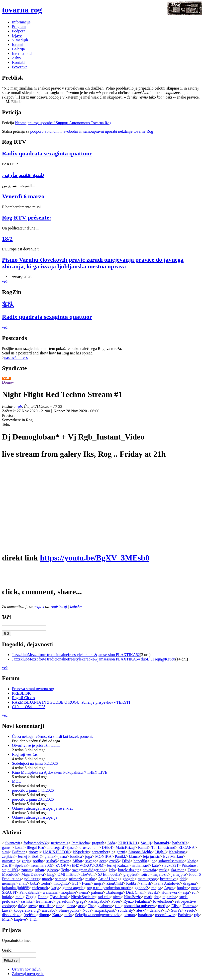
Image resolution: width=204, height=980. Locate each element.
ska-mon (177, 870)
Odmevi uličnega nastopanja (35, 817)
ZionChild (115, 883)
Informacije (21, 22)
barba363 (180, 843)
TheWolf (88, 874)
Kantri (143, 847)
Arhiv (17, 58)
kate (155, 865)
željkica (8, 856)
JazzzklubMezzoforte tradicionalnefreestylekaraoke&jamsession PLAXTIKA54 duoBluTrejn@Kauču (94, 659)
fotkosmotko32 (36, 843)
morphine (68, 892)
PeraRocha (80, 843)
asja (186, 892)
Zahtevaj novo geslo (28, 974)
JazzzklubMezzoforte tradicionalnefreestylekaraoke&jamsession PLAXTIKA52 (76, 655)
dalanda (156, 910)
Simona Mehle (140, 852)
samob (60, 879)
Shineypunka (69, 910)
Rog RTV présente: (27, 218)
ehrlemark (40, 888)
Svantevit (13, 843)
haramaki (162, 843)
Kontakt (18, 62)
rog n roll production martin (109, 888)
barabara (145, 915)
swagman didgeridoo (89, 870)
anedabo (49, 910)
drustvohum (89, 847)
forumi (17, 45)
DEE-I (107, 847)
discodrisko (11, 915)
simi (5, 852)
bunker (182, 888)
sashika (27, 901)
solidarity (125, 910)
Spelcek (21, 865)
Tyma (192, 870)
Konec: (60, 411)
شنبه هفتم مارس (23, 175)
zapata (27, 870)
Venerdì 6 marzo (23, 196)
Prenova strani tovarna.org (33, 689)
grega (81, 901)
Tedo (65, 870)
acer (103, 861)
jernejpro (179, 874)
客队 (8, 305)
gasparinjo (10, 861)
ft (167, 910)
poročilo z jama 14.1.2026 (33, 790)
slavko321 (170, 865)
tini (118, 906)
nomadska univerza (139, 906)
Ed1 (75, 883)
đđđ (183, 879)
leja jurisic (152, 856)
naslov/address (16, 358)
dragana (190, 883)
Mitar (6, 919)
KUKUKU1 (128, 843)
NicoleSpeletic (83, 897)
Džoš (126, 861)
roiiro (145, 874)
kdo (112, 870)
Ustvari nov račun (26, 969)
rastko (90, 879)
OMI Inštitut (68, 874)
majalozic (160, 874)
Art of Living (109, 879)
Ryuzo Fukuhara (137, 901)
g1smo (52, 870)
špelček (30, 915)
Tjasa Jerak (59, 897)
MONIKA (103, 856)
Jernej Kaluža (118, 865)
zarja (26, 861)
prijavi (39, 606)
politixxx (31, 879)
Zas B (7, 865)
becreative (168, 879)
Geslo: (7, 950)
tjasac (72, 847)
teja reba (169, 897)
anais (23, 883)
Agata (169, 888)
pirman (129, 915)
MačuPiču (10, 874)
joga (89, 856)
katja (55, 888)
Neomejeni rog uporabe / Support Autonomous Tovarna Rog (63, 123)
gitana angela (73, 888)
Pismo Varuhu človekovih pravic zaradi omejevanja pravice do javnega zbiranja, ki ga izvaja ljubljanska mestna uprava (93, 263)
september (100, 852)
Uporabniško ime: (16, 940)
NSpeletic (81, 852)
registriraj (59, 606)
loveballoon (163, 901)
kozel (19, 847)
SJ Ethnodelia (109, 874)
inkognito (61, 883)
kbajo (192, 861)
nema (84, 892)
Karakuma (177, 852)
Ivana (86, 883)
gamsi (7, 847)
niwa (117, 897)
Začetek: (9, 411)
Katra (57, 915)
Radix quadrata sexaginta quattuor (47, 153)
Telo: (6, 424)
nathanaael (140, 865)
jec (153, 861)
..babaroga (115, 892)
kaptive (20, 919)
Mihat (77, 861)
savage (91, 861)
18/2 (7, 239)
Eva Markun (173, 856)
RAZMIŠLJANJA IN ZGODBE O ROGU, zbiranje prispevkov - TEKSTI (71, 702)
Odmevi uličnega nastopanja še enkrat (42, 808)
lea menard (45, 901)
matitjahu (152, 897)
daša (22, 906)
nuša (68, 915)
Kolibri (132, 883)
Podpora (19, 31)
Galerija (18, 49)
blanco (135, 856)
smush (146, 883)
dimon (44, 915)
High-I (160, 852)
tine (59, 906)
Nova (87, 910)
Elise (175, 906)
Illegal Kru (35, 847)
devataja (149, 870)
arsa (82, 906)
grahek (50, 856)
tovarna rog (22, 10)
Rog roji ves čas (25, 754)
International (22, 54)
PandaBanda (29, 892)
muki (163, 870)
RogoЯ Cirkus (23, 698)
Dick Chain (135, 892)
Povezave (20, 67)
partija (163, 906)
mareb (47, 879)
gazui (121, 852)
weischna (50, 892)
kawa (6, 910)
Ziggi (30, 897)
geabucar (105, 906)
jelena (70, 906)
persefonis (65, 901)
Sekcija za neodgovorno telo (98, 915)
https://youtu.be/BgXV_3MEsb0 (95, 558)
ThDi (33, 919)
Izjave (17, 36)
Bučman (19, 852)
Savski (153, 892)
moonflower (165, 915)
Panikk (120, 856)
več (5, 281)
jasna (63, 856)
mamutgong (147, 879)
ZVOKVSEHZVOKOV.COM (80, 865)
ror (194, 892)
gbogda (129, 879)
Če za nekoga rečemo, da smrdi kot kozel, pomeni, (52, 736)
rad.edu (104, 897)
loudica (76, 856)
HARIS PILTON (56, 852)
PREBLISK (21, 693)
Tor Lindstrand (163, 847)
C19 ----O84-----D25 (29, 707)
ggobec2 (141, 888)
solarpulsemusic (171, 861)
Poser (116, 901)
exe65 (114, 861)
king (51, 874)
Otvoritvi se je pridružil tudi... (36, 745)
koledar (76, 606)
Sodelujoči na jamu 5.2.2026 (35, 763)
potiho (38, 861)
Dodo (42, 897)
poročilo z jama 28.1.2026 (33, 799)
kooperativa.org (26, 910)
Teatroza (189, 906)
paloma (97, 892)
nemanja (9, 883)
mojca (156, 888)
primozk (75, 879)
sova (32, 906)
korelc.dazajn (129, 870)
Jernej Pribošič (30, 856)
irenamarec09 (42, 865)
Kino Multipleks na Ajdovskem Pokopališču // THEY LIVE (60, 772)
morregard (56, 847)
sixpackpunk (105, 910)
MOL (16, 781)
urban (39, 870)
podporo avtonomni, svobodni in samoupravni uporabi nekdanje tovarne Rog (92, 131)
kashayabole (98, 901)
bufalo (7, 897)
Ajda (111, 843)
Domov (8, 382)
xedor (46, 883)
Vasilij (146, 843)
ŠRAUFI (9, 892)
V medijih (20, 40)
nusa (195, 888)
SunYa (176, 910)
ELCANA (186, 847)
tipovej (34, 852)
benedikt (141, 861)
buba (34, 883)
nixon (65, 861)
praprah (98, 843)
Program (19, 27)
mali (19, 897)
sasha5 (52, 861)
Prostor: (8, 415)
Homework (170, 892)
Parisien (184, 915)
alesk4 (141, 910)
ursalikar (46, 906)
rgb (19, 406)
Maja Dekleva (33, 874)
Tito (91, 906)
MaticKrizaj (125, 847)
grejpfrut (130, 874)
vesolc (190, 910)
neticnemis (59, 843)
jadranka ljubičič (15, 888)
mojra (99, 883)
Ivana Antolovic (167, 883)
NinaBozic (132, 897)
